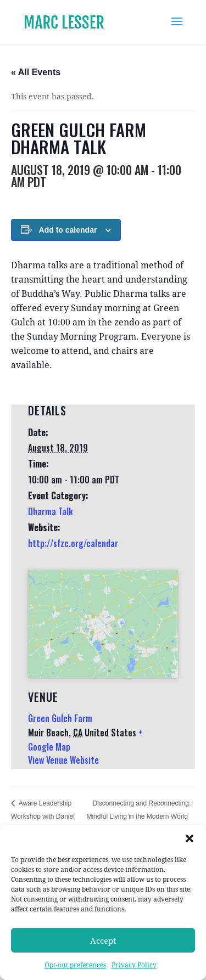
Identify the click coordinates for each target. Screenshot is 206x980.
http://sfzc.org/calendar (73, 543)
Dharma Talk (51, 511)
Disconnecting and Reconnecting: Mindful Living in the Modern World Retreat (138, 816)
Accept (103, 940)
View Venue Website (63, 760)
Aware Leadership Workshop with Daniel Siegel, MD (43, 816)
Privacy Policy (134, 965)
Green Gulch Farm (60, 718)
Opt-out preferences (75, 965)
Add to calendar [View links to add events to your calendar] (68, 230)
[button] (190, 838)
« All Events (36, 72)
